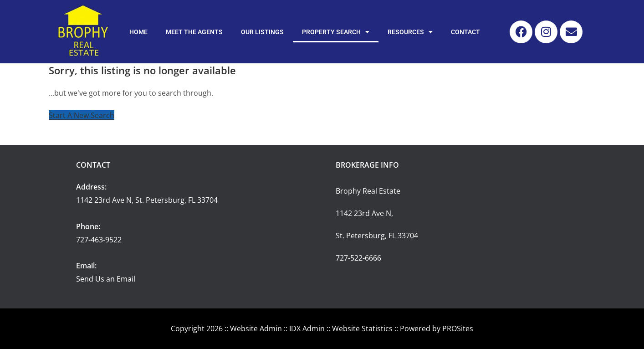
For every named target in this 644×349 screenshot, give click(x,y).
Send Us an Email (106, 279)
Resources (410, 32)
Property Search (336, 32)
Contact (465, 32)
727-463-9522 (99, 240)
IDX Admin (307, 328)
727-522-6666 (358, 258)
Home (138, 32)
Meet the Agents (194, 32)
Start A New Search (82, 115)
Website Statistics (362, 328)
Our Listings (262, 32)
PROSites (458, 328)
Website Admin (256, 328)
